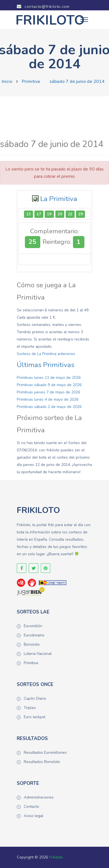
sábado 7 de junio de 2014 (77, 81)
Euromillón (33, 626)
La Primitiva (59, 199)
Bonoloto (32, 644)
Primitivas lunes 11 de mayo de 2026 (49, 378)
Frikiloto (56, 857)
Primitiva (31, 81)
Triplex (30, 708)
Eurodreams (34, 635)
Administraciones (39, 797)
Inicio (7, 81)
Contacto (31, 807)
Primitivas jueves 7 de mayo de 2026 (48, 392)
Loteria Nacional (38, 654)
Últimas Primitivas (46, 365)
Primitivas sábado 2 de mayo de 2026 (49, 407)
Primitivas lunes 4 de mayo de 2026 (48, 399)
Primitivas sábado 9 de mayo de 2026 (49, 385)
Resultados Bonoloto (42, 762)
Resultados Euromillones (45, 753)
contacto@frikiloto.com (43, 7)
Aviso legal (34, 816)
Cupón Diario (35, 698)
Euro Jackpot (35, 717)
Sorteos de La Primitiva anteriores (46, 354)
